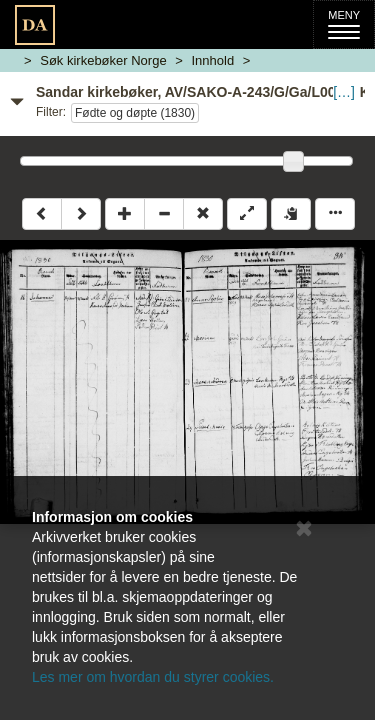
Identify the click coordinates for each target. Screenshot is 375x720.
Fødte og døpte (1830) (135, 113)
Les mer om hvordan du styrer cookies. (153, 677)
